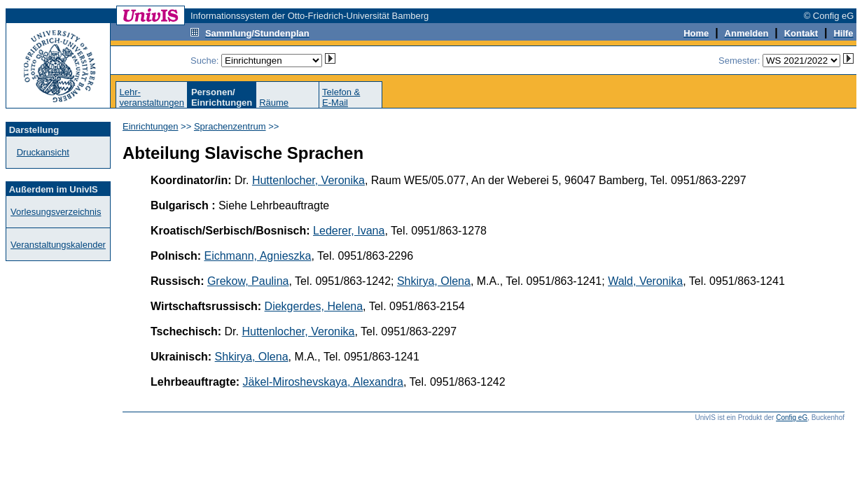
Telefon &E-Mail (341, 97)
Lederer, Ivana (349, 231)
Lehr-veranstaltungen (152, 97)
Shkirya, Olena (434, 281)
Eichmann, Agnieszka (257, 256)
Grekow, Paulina (248, 281)
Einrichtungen (151, 126)
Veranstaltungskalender (58, 245)
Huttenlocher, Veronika (308, 180)
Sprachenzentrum (230, 126)
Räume (274, 103)
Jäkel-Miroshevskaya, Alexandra (323, 382)
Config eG (792, 418)
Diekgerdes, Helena (314, 306)
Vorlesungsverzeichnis (56, 212)
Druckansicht (43, 152)
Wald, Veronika (645, 281)
